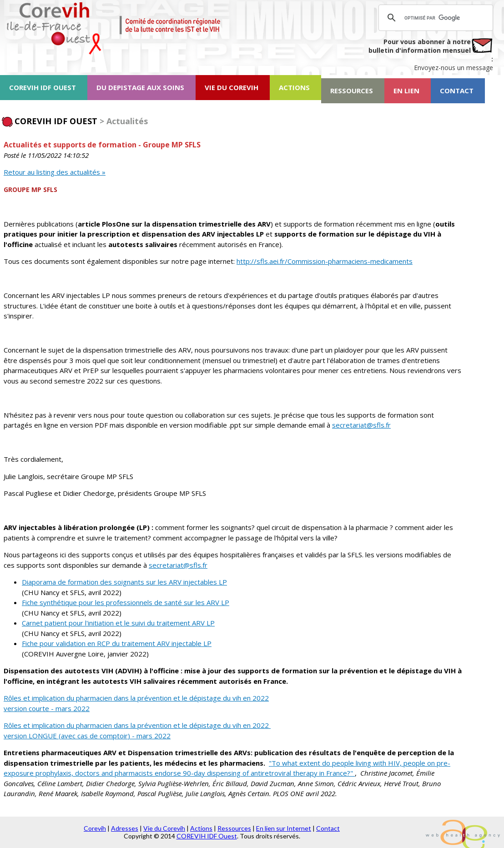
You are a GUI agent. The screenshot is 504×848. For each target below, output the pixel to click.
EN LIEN (406, 91)
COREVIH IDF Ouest (207, 836)
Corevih (95, 828)
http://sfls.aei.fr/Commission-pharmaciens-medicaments (325, 261)
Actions (201, 828)
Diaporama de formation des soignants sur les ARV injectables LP (124, 582)
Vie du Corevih (164, 828)
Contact (328, 828)
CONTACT (457, 91)
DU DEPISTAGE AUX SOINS (140, 87)
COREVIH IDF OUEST (43, 87)
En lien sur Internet (284, 828)
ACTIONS (294, 87)
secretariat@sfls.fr (361, 425)
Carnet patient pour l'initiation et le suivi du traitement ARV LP (118, 623)
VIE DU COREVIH (232, 87)
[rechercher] (434, 18)
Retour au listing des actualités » (55, 172)
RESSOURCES (352, 91)
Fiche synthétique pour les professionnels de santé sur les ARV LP (126, 602)
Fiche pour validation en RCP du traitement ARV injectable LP (117, 643)
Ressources (234, 828)
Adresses (125, 828)
